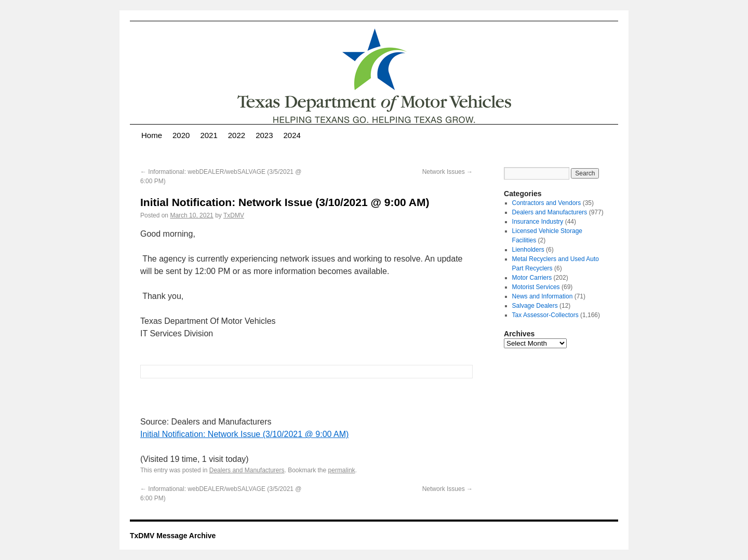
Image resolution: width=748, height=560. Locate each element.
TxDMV (234, 215)
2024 (292, 135)
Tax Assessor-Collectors (545, 315)
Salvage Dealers (535, 306)
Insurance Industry (538, 222)
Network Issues (448, 172)
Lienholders (528, 250)
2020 (181, 135)
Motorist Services (536, 287)
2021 (209, 135)
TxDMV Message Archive (173, 536)
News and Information (543, 296)
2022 (237, 135)
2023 (264, 135)
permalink (342, 470)
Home (152, 135)
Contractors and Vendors (547, 203)
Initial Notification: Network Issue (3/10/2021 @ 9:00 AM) (244, 434)
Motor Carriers (532, 278)
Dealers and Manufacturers (247, 470)
